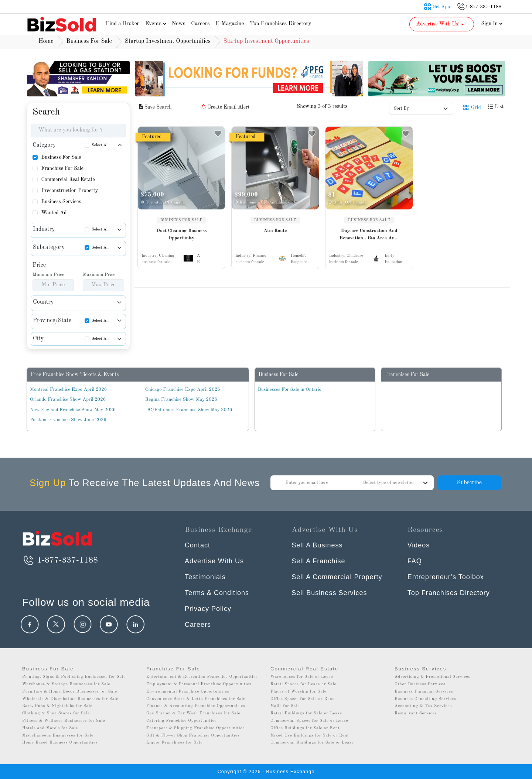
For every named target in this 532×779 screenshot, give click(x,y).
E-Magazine (230, 24)
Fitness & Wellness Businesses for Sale (64, 721)
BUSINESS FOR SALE (181, 220)
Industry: (158, 256)
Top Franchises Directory (280, 24)
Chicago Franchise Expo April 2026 (183, 389)
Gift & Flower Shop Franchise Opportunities (193, 736)
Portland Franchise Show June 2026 (68, 420)
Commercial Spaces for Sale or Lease (309, 721)
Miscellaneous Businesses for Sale (58, 736)
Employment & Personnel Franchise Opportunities (199, 684)
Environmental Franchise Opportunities (188, 692)
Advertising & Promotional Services (432, 677)
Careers (200, 24)
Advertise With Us (214, 561)
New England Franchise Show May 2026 (73, 410)
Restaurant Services (416, 713)
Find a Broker (122, 24)
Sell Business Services (329, 593)
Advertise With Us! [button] (441, 24)
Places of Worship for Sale (299, 692)
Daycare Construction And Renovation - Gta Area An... (369, 234)
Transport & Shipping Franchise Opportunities (195, 728)
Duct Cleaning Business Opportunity (182, 234)
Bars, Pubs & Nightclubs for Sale (57, 706)
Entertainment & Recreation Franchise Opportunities (202, 677)
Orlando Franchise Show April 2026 (68, 399)
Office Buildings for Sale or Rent (305, 728)
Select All (100, 145)
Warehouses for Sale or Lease (302, 677)
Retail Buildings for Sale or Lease (306, 713)
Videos (419, 545)
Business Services (61, 202)
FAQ (415, 561)
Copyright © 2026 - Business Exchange (266, 771)
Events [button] (157, 24)
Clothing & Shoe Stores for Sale (56, 713)
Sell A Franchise (318, 561)
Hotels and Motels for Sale (50, 728)
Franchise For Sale (62, 168)
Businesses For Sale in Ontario (290, 389)
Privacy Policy (208, 609)
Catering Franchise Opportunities (182, 721)
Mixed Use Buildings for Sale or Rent (310, 736)
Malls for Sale (285, 706)
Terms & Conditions (217, 593)
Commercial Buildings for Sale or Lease (312, 743)
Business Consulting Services (425, 699)
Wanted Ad (54, 213)
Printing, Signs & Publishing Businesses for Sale (74, 677)
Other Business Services (420, 684)
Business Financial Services (424, 692)
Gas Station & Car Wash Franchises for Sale (193, 713)
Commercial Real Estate (68, 180)
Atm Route (275, 231)
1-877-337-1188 (60, 560)
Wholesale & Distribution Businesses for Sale (70, 699)
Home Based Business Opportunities (60, 743)
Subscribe (469, 483)
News (179, 24)
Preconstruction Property (69, 191)
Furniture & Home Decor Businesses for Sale (70, 692)
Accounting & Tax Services (423, 706)
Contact (197, 545)
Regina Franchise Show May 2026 (181, 399)
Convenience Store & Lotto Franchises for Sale (196, 699)
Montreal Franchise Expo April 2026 (68, 389)
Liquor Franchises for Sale (175, 743)
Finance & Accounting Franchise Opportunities (196, 706)
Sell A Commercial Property (337, 577)
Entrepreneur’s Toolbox (446, 577)
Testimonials (205, 577)
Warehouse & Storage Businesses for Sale (66, 684)
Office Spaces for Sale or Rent (302, 699)
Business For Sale (61, 157)
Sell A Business (317, 545)
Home (46, 41)
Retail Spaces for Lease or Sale (303, 684)
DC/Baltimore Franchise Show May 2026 (189, 410)
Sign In (492, 24)
